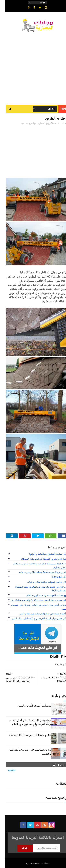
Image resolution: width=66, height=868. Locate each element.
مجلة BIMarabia (55, 577)
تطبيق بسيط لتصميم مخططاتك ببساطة (25, 735)
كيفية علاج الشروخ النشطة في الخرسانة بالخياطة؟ (40, 559)
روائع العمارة (40, 123)
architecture (56, 123)
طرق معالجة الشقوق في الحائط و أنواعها (44, 554)
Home (59, 109)
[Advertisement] (33, 67)
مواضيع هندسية (24, 123)
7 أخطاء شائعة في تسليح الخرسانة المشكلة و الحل (39, 614)
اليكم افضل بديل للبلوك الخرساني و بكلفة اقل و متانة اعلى (35, 618)
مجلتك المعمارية (27, 863)
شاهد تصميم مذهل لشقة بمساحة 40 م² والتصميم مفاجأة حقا (35, 600)
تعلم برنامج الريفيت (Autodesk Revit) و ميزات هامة (39, 572)
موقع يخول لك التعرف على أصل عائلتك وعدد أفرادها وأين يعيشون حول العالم (26, 722)
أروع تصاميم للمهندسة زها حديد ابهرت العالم (42, 595)
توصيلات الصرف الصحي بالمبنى (29, 705)
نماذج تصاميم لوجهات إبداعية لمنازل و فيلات (43, 582)
